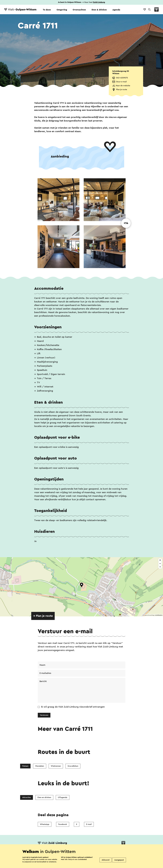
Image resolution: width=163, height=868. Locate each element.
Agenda (116, 10)
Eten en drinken (44, 797)
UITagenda (63, 797)
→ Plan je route (43, 616)
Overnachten (79, 10)
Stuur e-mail (121, 82)
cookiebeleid (82, 859)
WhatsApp (45, 824)
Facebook (63, 824)
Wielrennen (56, 766)
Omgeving (62, 10)
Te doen (47, 10)
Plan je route (122, 90)
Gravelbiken (73, 766)
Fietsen (25, 766)
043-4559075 (122, 78)
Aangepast (119, 860)
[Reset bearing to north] (160, 567)
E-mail (89, 824)
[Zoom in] (160, 560)
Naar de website (123, 86)
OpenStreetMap (149, 615)
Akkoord (106, 860)
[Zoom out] (160, 564)
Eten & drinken (99, 10)
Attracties (27, 797)
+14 (126, 223)
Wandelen (40, 766)
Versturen (44, 715)
